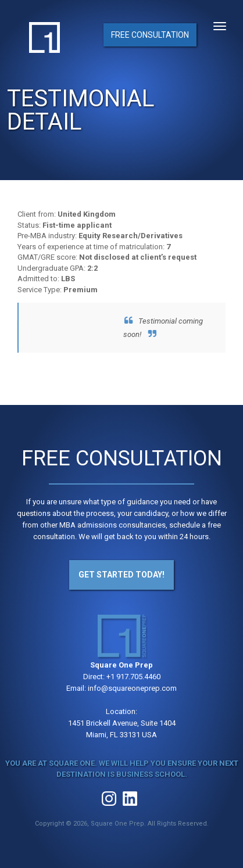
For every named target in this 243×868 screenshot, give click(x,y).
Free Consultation (150, 35)
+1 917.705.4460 (133, 677)
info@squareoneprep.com (132, 688)
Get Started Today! (121, 575)
